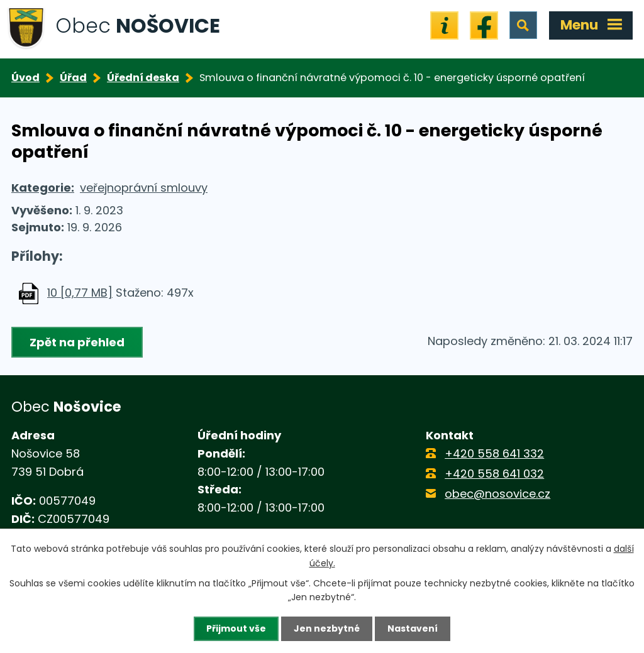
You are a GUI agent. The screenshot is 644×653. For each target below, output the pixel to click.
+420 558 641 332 (494, 453)
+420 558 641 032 (494, 474)
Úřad (73, 78)
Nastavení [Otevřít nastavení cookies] (413, 628)
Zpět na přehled (77, 342)
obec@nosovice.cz (497, 494)
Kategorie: (43, 188)
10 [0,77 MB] (80, 293)
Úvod (25, 78)
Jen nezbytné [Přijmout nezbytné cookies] (327, 628)
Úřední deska (143, 78)
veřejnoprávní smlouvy (144, 188)
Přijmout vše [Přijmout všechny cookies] (236, 628)
